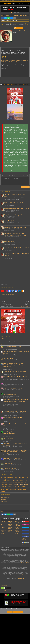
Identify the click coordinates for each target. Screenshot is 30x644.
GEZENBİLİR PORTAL (16, 1)
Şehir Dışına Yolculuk (9, 463)
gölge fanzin (14, 85)
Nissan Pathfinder (8, 439)
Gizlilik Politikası (17, 558)
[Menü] (2, 3)
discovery (21, 481)
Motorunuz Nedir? (8, 358)
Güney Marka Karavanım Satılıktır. (12, 347)
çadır (6, 479)
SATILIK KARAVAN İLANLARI (10, 349)
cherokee (10, 481)
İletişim (3, 563)
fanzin (4, 85)
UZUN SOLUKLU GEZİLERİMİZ (10, 356)
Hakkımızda (4, 552)
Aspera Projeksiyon (4, 503)
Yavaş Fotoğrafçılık (10, 221)
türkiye (11, 490)
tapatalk (3, 490)
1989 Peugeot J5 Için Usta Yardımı (13, 383)
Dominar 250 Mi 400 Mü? (10, 468)
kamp (14, 484)
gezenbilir (20, 482)
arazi (27, 477)
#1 (29, 44)
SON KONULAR (4, 409)
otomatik (3, 488)
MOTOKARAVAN (7, 386)
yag (18, 490)
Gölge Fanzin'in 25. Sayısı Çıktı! (14, 215)
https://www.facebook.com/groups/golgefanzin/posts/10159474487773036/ (15, 61)
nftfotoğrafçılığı (24, 85)
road (11, 488)
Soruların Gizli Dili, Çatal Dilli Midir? (16, 227)
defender (16, 481)
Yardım (17, 563)
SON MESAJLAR (5, 344)
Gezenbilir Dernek (10, 555)
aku (8, 477)
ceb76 (2, 339)
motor (14, 486)
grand (6, 485)
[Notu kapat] (27, 625)
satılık (23, 488)
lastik (27, 485)
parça (8, 488)
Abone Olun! (25, 574)
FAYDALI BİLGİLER (8, 461)
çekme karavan (17, 479)
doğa (2, 482)
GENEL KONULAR (7, 369)
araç (20, 477)
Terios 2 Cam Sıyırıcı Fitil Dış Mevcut (13, 388)
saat (18, 488)
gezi (25, 482)
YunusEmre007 (25, 306)
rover (15, 488)
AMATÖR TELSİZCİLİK (8, 381)
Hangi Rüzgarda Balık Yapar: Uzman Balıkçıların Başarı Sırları (13, 394)
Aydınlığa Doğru (10, 241)
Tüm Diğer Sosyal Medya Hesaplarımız (24, 570)
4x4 (5, 477)
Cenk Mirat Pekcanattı (16, 23)
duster (6, 482)
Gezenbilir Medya (10, 558)
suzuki (27, 488)
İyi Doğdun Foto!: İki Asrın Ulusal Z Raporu (15, 371)
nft (19, 85)
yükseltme (3, 491)
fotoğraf (8, 85)
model (3, 486)
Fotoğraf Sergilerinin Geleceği (14, 203)
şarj (20, 488)
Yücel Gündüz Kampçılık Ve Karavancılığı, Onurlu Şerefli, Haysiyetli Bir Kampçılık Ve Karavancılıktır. (15, 365)
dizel (26, 481)
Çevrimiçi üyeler (5, 336)
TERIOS (5, 391)
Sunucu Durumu (5, 615)
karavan (21, 484)
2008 (2, 477)
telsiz (7, 490)
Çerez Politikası (17, 561)
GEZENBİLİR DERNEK (25, 1)
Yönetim (3, 554)
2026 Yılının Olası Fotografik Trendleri (16, 248)
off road (19, 486)
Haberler (3, 557)
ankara (11, 477)
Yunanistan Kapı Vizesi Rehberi (12, 458)
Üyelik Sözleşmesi (18, 555)
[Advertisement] (15, 522)
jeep (9, 485)
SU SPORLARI (7, 397)
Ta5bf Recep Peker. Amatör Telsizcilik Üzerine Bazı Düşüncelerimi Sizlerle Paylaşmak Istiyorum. (16, 401)
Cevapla (28, 80)
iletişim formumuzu (23, 605)
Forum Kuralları (17, 552)
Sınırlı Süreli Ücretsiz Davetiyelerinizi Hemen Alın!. (18, 633)
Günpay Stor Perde (4, 501)
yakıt (21, 490)
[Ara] (28, 3)
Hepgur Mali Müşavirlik (5, 497)
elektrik (10, 482)
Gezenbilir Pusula (10, 552)
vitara (15, 490)
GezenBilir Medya (20, 609)
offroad (24, 486)
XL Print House (4, 499)
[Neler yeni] (25, 3)
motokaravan (8, 486)
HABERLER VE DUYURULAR (10, 374)
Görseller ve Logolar (4, 561)
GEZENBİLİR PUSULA (6, 1)
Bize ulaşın (4, 621)
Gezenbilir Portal (10, 561)
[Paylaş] (27, 44)
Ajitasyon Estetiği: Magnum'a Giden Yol (17, 209)
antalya (15, 477)
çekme (10, 479)
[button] (2, 176)
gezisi (2, 485)
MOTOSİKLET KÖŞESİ (8, 361)
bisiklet (3, 479)
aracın (23, 477)
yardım (24, 490)
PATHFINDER (6, 441)
